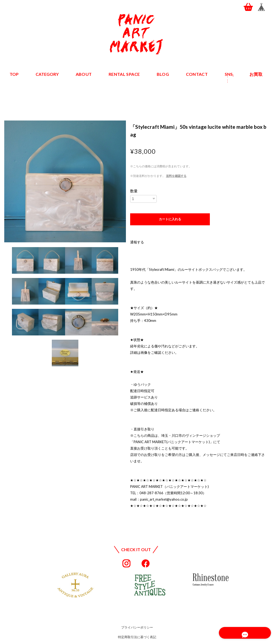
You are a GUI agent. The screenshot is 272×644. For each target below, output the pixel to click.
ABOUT (84, 74)
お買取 (256, 74)
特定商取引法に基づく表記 (137, 637)
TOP (14, 74)
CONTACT (197, 74)
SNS (228, 74)
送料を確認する (176, 176)
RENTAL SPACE (124, 74)
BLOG (163, 74)
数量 (134, 191)
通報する (137, 242)
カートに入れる (170, 219)
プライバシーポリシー (137, 627)
